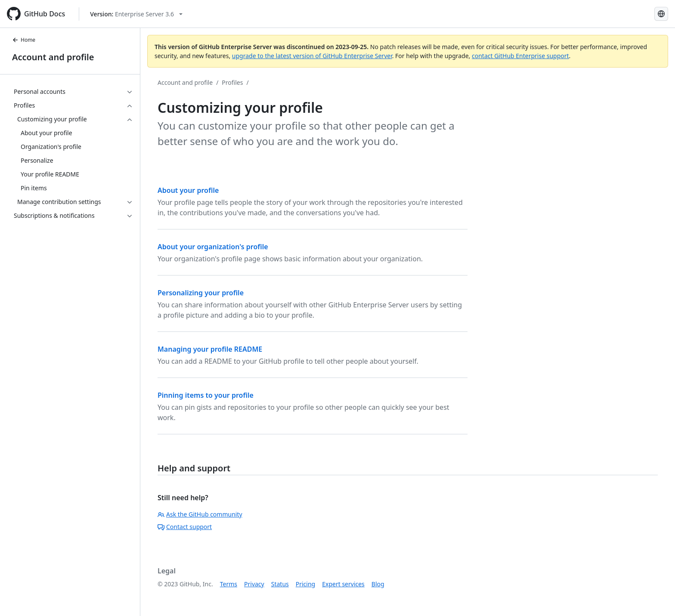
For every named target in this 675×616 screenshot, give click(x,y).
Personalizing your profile (201, 293)
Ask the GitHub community (200, 514)
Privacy (254, 584)
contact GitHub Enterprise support (520, 56)
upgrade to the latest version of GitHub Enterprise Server (312, 56)
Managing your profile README (210, 349)
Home (24, 40)
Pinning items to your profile (206, 395)
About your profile (188, 190)
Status (280, 584)
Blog (378, 584)
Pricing (305, 584)
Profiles (232, 82)
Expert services (343, 584)
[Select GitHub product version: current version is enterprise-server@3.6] (136, 14)
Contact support (185, 527)
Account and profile (53, 57)
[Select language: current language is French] (661, 14)
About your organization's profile (213, 247)
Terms (229, 584)
